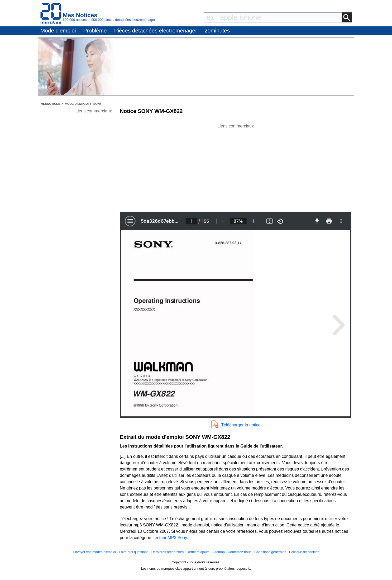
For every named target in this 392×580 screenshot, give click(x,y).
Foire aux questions (134, 552)
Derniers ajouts (198, 552)
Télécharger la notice (241, 425)
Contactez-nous (240, 552)
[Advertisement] (236, 166)
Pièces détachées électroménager (156, 30)
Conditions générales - (272, 552)
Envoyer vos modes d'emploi (94, 552)
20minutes (217, 30)
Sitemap (219, 552)
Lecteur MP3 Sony (170, 538)
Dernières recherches (168, 552)
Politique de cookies (304, 552)
